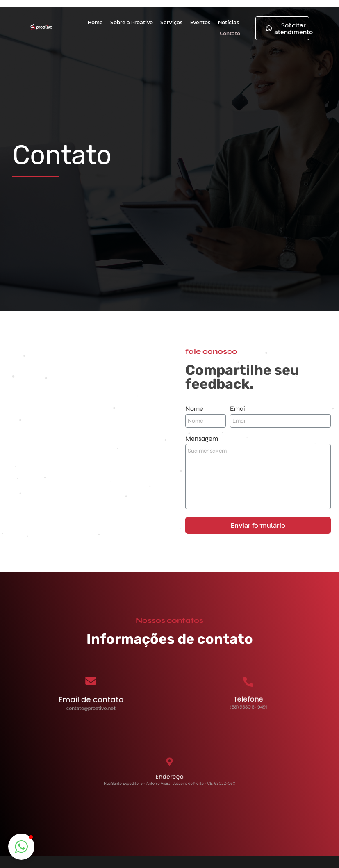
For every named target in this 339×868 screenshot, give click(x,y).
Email (238, 409)
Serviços (172, 22)
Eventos (200, 22)
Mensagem (202, 439)
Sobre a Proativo (132, 22)
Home (95, 22)
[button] (21, 847)
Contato (230, 33)
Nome (194, 409)
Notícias (229, 22)
